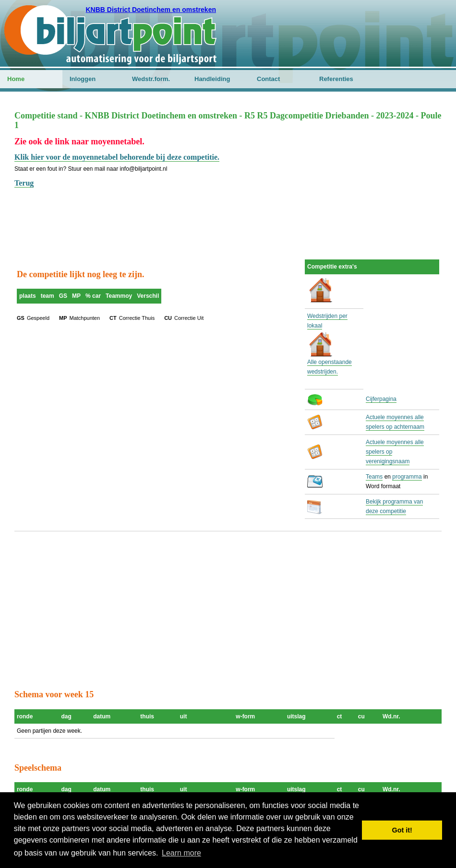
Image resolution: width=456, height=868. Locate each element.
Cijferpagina (381, 399)
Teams (374, 477)
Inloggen (83, 79)
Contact (268, 79)
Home (16, 79)
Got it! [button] (402, 830)
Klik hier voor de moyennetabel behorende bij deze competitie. (117, 157)
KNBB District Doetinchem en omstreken (151, 10)
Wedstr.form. (151, 79)
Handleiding (212, 79)
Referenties (336, 79)
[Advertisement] (228, 211)
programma (407, 477)
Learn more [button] (181, 853)
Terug (24, 183)
